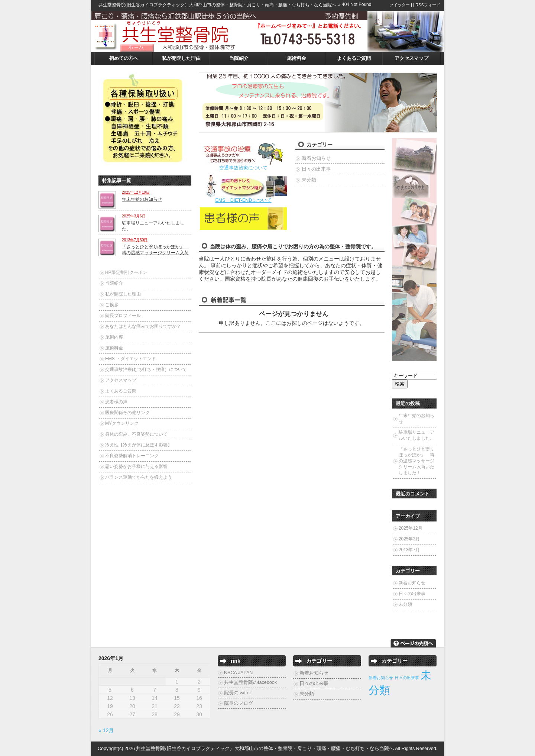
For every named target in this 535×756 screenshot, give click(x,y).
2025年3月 (409, 539)
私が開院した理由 (181, 58)
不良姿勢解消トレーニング (132, 456)
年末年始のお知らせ (142, 199)
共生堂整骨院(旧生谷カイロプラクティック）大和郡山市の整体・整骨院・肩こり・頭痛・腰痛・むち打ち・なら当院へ (217, 5)
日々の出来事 (316, 169)
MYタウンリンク (122, 423)
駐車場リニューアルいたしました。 (416, 435)
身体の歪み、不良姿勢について (136, 434)
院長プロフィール (123, 316)
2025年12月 (411, 528)
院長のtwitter (238, 693)
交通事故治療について (243, 168)
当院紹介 (239, 58)
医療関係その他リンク (127, 413)
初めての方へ (124, 58)
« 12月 (106, 730)
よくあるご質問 (354, 58)
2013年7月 (409, 550)
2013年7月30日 (135, 240)
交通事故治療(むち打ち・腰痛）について (146, 369)
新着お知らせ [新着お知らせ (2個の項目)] (381, 678)
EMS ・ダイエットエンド (131, 359)
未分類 (309, 180)
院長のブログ (239, 703)
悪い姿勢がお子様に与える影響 (136, 466)
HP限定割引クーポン (126, 272)
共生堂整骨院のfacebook (250, 682)
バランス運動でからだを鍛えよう (139, 477)
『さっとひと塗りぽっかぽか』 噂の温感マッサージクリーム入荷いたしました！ (416, 461)
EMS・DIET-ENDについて (243, 200)
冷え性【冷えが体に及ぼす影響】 (139, 445)
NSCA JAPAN (238, 673)
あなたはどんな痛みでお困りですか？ (143, 326)
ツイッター (400, 5)
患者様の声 (116, 402)
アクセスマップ (411, 58)
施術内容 (114, 337)
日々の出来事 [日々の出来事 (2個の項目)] (407, 678)
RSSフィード (428, 5)
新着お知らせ (316, 158)
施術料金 (296, 58)
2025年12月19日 (136, 192)
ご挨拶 (112, 305)
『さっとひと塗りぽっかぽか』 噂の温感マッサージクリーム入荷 (155, 250)
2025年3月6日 (134, 216)
